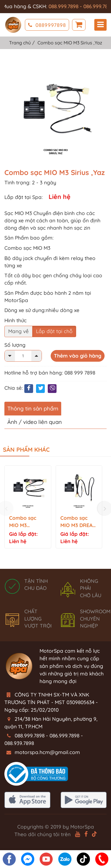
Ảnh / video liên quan (35, 422)
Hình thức (16, 320)
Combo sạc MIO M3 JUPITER (23, 522)
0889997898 (47, 25)
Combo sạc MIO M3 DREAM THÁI (78, 522)
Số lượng (15, 345)
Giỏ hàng (79, 25)
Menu (100, 25)
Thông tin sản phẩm (33, 408)
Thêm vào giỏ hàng (78, 356)
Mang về (18, 331)
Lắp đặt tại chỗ (54, 331)
